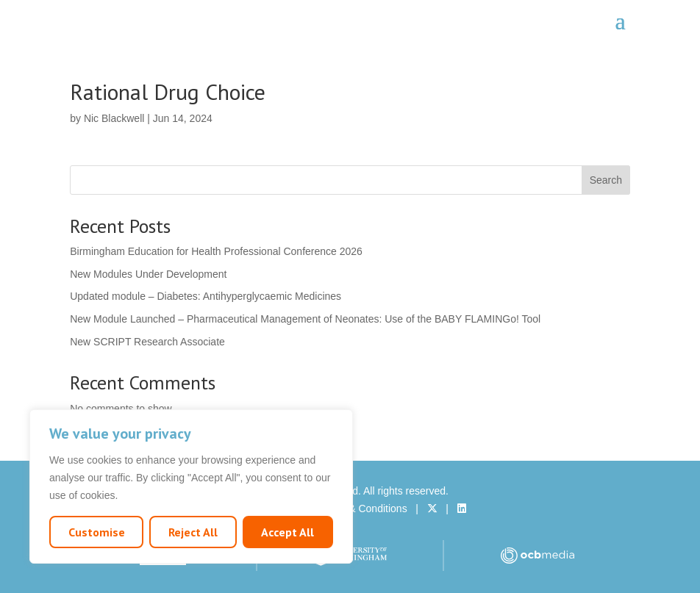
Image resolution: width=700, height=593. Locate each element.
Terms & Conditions (362, 508)
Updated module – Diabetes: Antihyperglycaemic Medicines (206, 296)
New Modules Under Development (148, 274)
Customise (97, 532)
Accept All (287, 532)
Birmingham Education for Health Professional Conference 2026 (216, 251)
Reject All (193, 532)
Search (606, 180)
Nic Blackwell (114, 118)
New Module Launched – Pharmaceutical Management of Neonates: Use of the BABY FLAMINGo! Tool (305, 319)
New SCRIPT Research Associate (147, 342)
